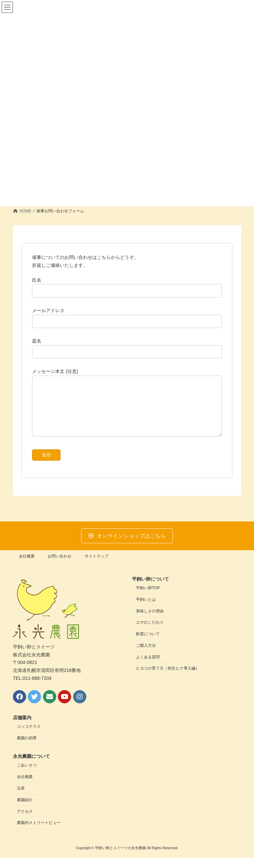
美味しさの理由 (150, 621)
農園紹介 (25, 810)
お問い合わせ (60, 566)
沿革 (21, 798)
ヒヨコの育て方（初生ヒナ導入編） (168, 679)
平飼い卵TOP (148, 598)
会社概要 (27, 566)
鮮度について (148, 644)
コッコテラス (29, 737)
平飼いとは (146, 609)
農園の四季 (27, 748)
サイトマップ (97, 566)
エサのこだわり (150, 633)
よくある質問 (148, 667)
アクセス (25, 821)
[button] (127, 546)
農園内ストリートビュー (39, 833)
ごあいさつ (27, 775)
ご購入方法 (146, 655)
